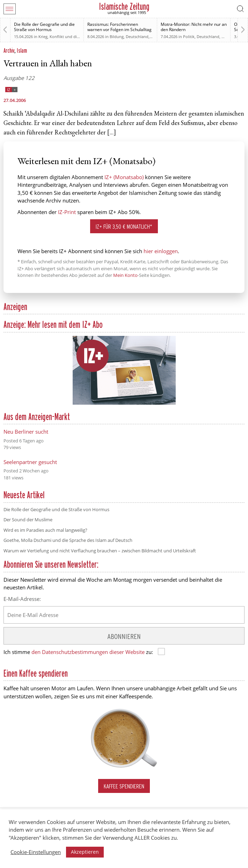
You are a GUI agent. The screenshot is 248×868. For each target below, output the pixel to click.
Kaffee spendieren (124, 786)
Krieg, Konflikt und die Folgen (65, 36)
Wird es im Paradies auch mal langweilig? (45, 530)
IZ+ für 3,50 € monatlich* (124, 226)
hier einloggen (161, 251)
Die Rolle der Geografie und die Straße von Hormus (44, 27)
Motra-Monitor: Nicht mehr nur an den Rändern (194, 27)
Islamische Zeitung (124, 6)
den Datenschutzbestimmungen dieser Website (88, 652)
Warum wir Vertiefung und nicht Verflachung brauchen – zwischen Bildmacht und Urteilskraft (100, 551)
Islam (22, 50)
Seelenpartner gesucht (30, 462)
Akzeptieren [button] (85, 852)
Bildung (117, 36)
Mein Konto (125, 275)
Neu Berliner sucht (26, 432)
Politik (189, 36)
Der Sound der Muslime (28, 520)
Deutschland (137, 36)
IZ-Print (67, 212)
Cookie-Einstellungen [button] (36, 852)
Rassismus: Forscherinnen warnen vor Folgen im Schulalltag (119, 27)
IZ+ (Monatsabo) (124, 177)
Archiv (9, 50)
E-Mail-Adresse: (22, 599)
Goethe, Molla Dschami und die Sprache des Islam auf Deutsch (68, 540)
